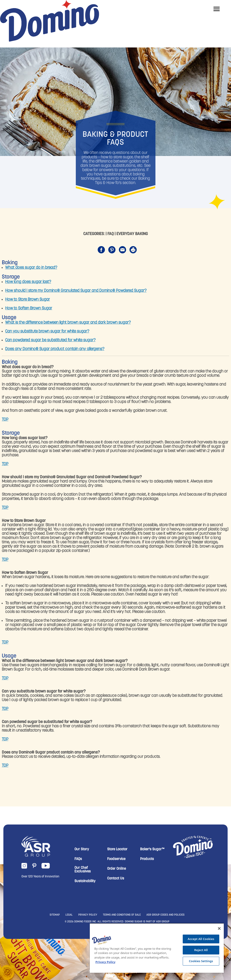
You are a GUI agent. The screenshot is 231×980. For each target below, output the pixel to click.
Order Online (117, 869)
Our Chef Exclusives (83, 870)
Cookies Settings (201, 961)
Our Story (82, 849)
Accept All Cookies (201, 939)
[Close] (219, 928)
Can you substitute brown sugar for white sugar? (47, 331)
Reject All (201, 950)
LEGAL (69, 915)
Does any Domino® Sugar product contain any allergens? (55, 349)
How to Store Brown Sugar (28, 300)
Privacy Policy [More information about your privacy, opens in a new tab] (105, 962)
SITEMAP (55, 915)
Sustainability (85, 881)
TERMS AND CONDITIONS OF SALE (122, 915)
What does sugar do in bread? (31, 268)
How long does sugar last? (28, 282)
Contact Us (116, 879)
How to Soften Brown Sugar (29, 308)
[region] (157, 948)
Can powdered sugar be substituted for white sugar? (50, 340)
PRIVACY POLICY (88, 915)
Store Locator (117, 849)
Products (147, 859)
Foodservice (116, 859)
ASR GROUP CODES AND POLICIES (165, 915)
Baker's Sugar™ (152, 849)
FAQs (78, 859)
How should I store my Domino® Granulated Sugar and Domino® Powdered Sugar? (76, 291)
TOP (5, 420)
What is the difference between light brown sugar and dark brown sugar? (68, 323)
